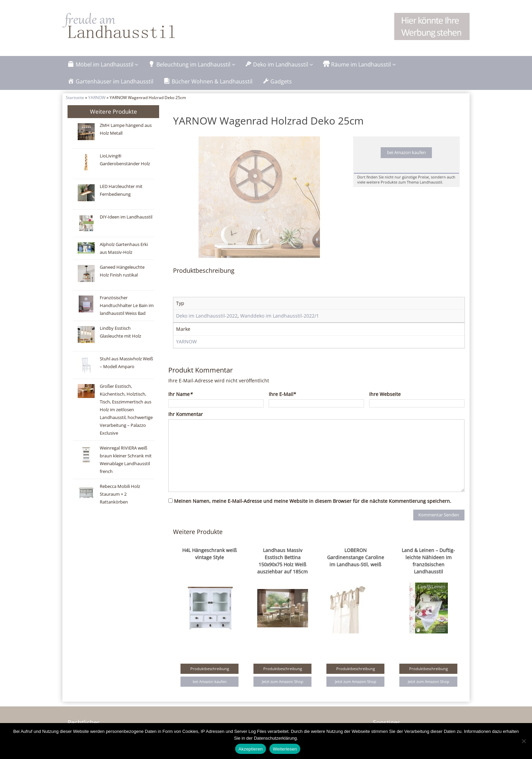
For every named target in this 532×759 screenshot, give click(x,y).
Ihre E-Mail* (282, 408)
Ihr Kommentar (186, 428)
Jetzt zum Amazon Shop (283, 696)
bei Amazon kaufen (406, 153)
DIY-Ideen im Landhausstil (126, 217)
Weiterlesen (285, 749)
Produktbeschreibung (210, 683)
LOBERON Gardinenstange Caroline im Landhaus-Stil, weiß (356, 572)
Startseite (75, 97)
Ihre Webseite (385, 408)
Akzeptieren (251, 749)
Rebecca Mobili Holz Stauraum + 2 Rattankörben (120, 494)
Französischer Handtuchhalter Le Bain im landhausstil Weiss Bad (127, 306)
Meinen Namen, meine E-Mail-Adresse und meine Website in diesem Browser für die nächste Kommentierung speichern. (313, 515)
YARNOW (97, 97)
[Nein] (524, 741)
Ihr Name (180, 408)
